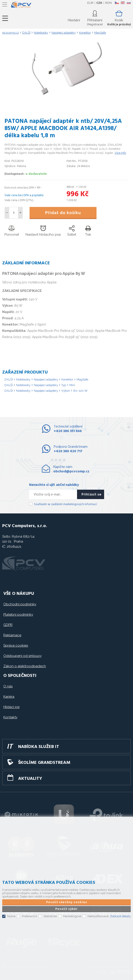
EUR (90, 3)
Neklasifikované (98, 916)
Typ (64, 385)
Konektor (67, 379)
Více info (120, 153)
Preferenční (29, 916)
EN (123, 3)
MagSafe (82, 379)
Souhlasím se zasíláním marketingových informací (65, 504)
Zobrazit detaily (120, 916)
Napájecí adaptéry (46, 379)
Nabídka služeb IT (39, 747)
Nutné (11, 916)
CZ (117, 3)
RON (108, 3)
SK (129, 3)
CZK (99, 3)
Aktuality (30, 779)
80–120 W (80, 391)
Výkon (66, 391)
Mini (72, 385)
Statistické (50, 916)
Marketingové (72, 916)
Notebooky (23, 379)
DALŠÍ (9, 379)
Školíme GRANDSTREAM (44, 763)
